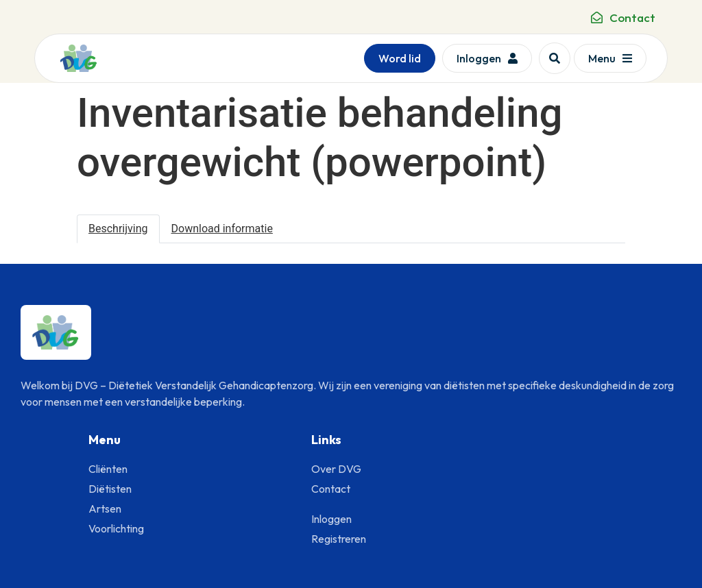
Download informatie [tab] (222, 229)
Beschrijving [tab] (118, 229)
